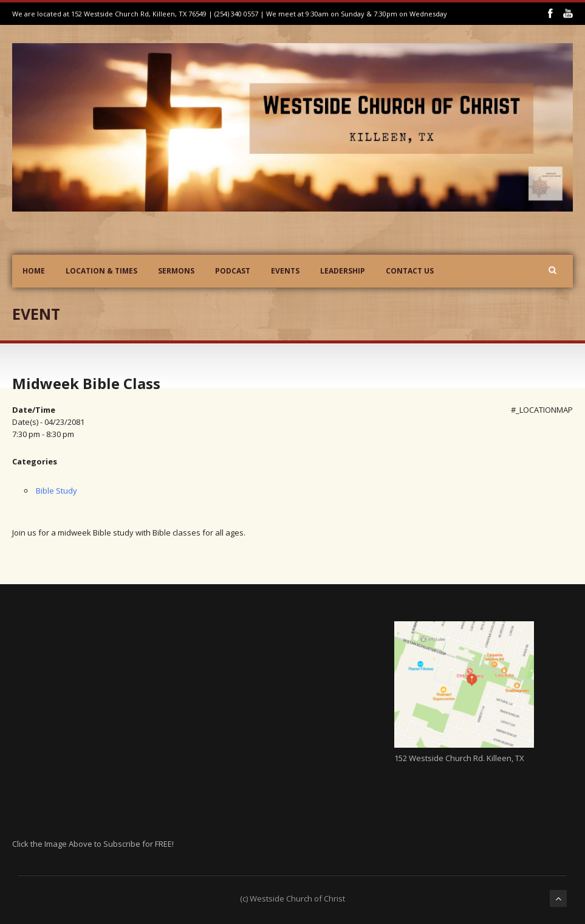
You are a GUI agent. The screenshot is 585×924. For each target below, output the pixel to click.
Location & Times (101, 271)
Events (285, 271)
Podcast (233, 271)
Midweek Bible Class (86, 383)
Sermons (176, 271)
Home (34, 271)
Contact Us (410, 271)
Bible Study (56, 491)
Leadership (343, 271)
